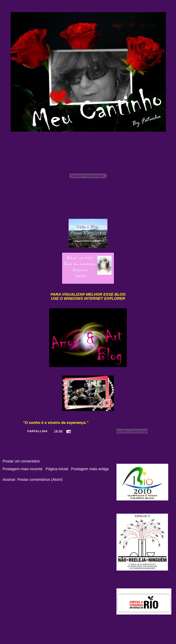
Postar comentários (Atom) (40, 480)
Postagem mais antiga (90, 469)
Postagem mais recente (23, 469)
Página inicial (57, 469)
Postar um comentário (21, 461)
